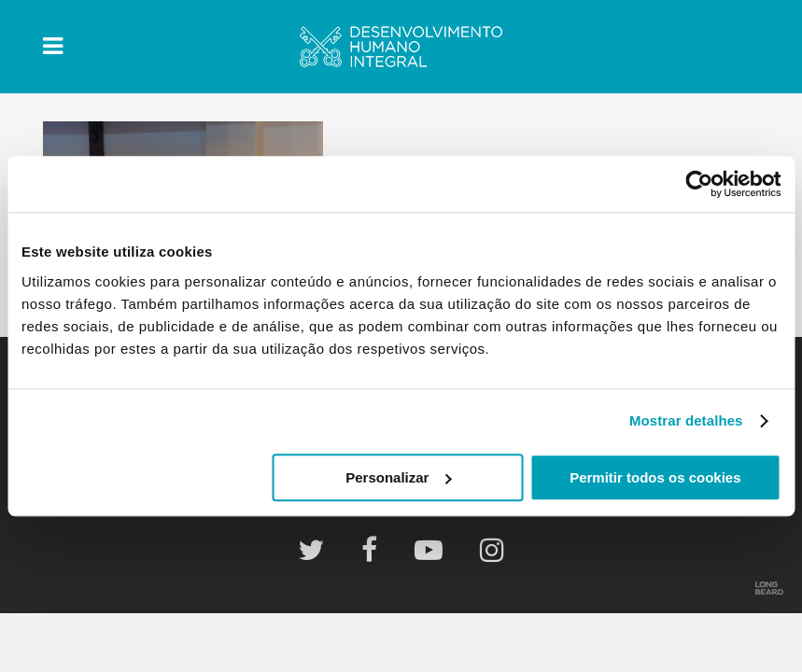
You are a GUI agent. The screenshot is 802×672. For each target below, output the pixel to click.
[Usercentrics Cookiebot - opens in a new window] (699, 184)
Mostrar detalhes (686, 420)
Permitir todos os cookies (655, 477)
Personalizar (398, 477)
